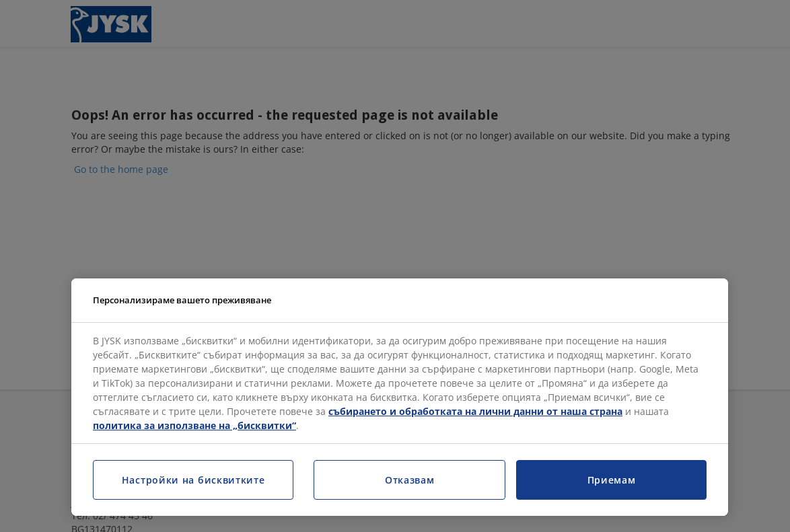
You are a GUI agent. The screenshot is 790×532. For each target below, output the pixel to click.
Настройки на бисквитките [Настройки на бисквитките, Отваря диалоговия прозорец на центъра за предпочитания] (193, 480)
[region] (400, 397)
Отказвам (410, 480)
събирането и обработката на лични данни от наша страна (475, 411)
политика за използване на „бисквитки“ (194, 425)
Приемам (612, 480)
